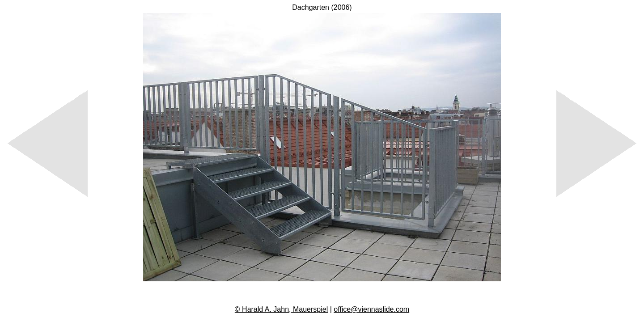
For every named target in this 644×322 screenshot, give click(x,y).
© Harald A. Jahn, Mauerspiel (281, 309)
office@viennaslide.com (371, 309)
